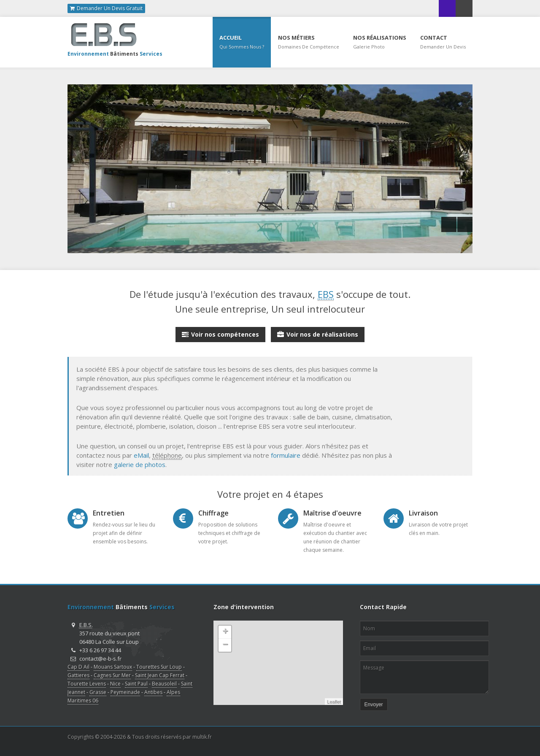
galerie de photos (140, 464)
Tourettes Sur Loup (159, 667)
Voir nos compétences (220, 333)
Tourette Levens (87, 684)
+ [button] (225, 632)
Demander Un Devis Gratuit (106, 8)
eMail (141, 455)
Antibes (153, 692)
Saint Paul (136, 684)
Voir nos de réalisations (318, 333)
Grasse (98, 692)
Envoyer (374, 705)
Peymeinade (125, 692)
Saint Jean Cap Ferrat (160, 675)
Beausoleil (164, 684)
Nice (115, 684)
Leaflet (334, 702)
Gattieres (78, 675)
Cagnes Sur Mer (112, 675)
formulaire (286, 455)
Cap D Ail (78, 667)
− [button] (225, 645)
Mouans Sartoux (113, 667)
